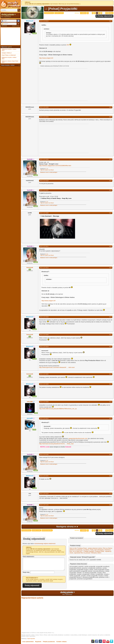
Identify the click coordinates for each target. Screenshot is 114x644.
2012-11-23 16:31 (44, 190)
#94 (68, 45)
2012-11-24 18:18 (44, 347)
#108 (110, 246)
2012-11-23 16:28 (44, 181)
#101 (110, 21)
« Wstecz (83, 13)
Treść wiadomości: (28, 557)
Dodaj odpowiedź (105, 16)
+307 (36, 413)
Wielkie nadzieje (89, 551)
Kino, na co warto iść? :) (76, 551)
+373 (34, 430)
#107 (110, 213)
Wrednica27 (30, 21)
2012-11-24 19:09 (44, 384)
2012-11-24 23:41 (44, 476)
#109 (110, 268)
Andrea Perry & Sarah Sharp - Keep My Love (56, 198)
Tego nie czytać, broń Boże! (47, 170)
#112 (110, 347)
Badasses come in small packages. (49, 172)
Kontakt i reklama (62, 642)
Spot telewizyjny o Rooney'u (102, 550)
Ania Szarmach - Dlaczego (50, 216)
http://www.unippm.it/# (46, 58)
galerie (10, 47)
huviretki (30, 159)
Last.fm (104, 641)
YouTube (108, 641)
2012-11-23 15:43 (44, 117)
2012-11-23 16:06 (44, 159)
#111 (110, 335)
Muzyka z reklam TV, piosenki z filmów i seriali (10, 4)
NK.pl (100, 641)
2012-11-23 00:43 (44, 21)
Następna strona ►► (67, 527)
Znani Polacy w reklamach (9, 55)
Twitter (112, 641)
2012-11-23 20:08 (44, 335)
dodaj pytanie (67, 593)
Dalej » (111, 13)
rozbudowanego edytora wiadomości (45, 544)
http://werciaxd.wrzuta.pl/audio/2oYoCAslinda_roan (56, 444)
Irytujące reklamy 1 (7, 53)
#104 (110, 159)
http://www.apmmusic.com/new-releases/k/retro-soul (57, 367)
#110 (110, 317)
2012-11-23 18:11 (44, 246)
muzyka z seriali (59, 13)
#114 (110, 384)
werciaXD (30, 418)
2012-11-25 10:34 (44, 494)
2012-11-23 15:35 (44, 107)
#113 (110, 374)
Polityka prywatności (49, 642)
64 (107, 13)
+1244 (34, 33)
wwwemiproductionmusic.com (78, 438)
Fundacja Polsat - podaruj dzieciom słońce (90, 548)
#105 (110, 181)
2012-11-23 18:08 (44, 213)
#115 (110, 402)
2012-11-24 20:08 (44, 402)
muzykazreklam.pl (49, 13)
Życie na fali (73, 548)
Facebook (97, 641)
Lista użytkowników (28, 642)
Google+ (93, 641)
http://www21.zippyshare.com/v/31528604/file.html (55, 166)
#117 (110, 455)
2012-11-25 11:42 (44, 505)
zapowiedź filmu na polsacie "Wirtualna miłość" (88, 553)
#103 (110, 117)
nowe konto (4, 26)
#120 (110, 505)
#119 (110, 494)
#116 (110, 419)
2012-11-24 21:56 (44, 455)
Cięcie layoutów (31, 639)
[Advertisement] (57, 84)
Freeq (92, 550)
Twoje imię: (26, 572)
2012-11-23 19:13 (44, 268)
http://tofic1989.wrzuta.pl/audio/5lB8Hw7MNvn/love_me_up (58, 409)
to (46, 169)
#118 (110, 476)
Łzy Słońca (86, 550)
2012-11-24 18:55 (44, 374)
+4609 (36, 175)
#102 (110, 107)
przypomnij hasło (16, 26)
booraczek (30, 268)
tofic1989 (30, 402)
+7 (30, 269)
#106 (110, 190)
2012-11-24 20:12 (44, 419)
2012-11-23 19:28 (44, 317)
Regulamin (38, 642)
